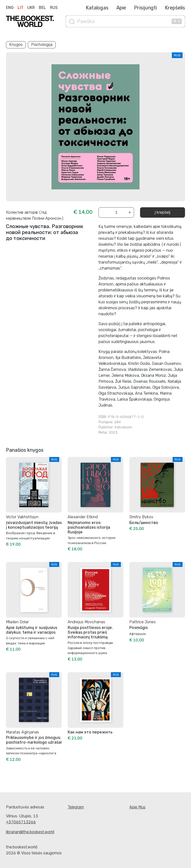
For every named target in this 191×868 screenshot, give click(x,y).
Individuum (123, 427)
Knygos (16, 45)
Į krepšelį (163, 212)
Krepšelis (175, 8)
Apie (121, 8)
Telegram (76, 807)
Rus (54, 8)
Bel (42, 8)
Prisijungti (145, 8)
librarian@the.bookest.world (30, 832)
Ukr (31, 8)
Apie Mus (137, 807)
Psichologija (42, 45)
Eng (10, 8)
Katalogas (97, 8)
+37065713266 (21, 822)
